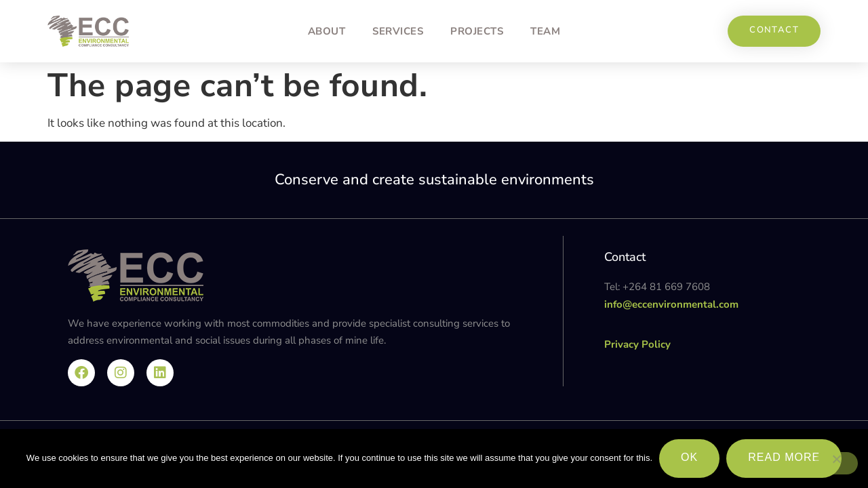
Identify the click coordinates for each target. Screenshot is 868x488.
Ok (689, 457)
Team (545, 31)
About (327, 31)
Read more (784, 457)
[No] (836, 463)
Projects (477, 31)
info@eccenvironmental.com (671, 304)
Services (398, 31)
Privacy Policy (637, 344)
